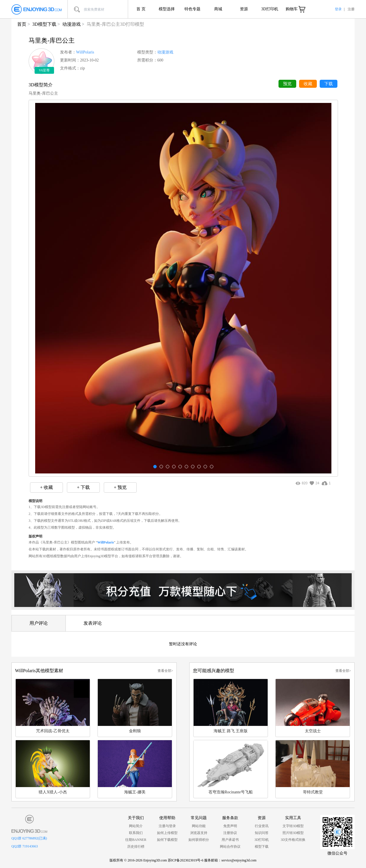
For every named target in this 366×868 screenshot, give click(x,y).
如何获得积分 (199, 840)
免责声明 (230, 826)
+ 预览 (120, 487)
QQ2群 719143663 (25, 846)
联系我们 (136, 833)
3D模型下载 (44, 24)
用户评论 (39, 623)
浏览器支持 (199, 833)
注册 (351, 9)
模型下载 (262, 847)
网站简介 (136, 826)
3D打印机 (269, 9)
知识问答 (262, 833)
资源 (244, 9)
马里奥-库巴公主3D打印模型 (115, 24)
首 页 (141, 9)
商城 (218, 9)
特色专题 (192, 9)
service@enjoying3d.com (239, 860)
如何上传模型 (167, 833)
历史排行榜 (136, 847)
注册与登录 (167, 826)
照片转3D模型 (293, 833)
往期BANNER (136, 840)
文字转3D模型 (293, 826)
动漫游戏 (71, 24)
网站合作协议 (230, 847)
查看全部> (165, 671)
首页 (22, 24)
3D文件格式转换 (293, 840)
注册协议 (230, 833)
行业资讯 (262, 826)
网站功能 (199, 826)
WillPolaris (85, 52)
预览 (287, 84)
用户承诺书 (230, 840)
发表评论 (93, 623)
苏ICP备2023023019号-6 (186, 860)
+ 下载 (83, 487)
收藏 (308, 84)
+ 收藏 (46, 487)
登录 (338, 9)
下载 (329, 84)
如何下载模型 (167, 840)
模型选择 (167, 9)
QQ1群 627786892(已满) (29, 838)
